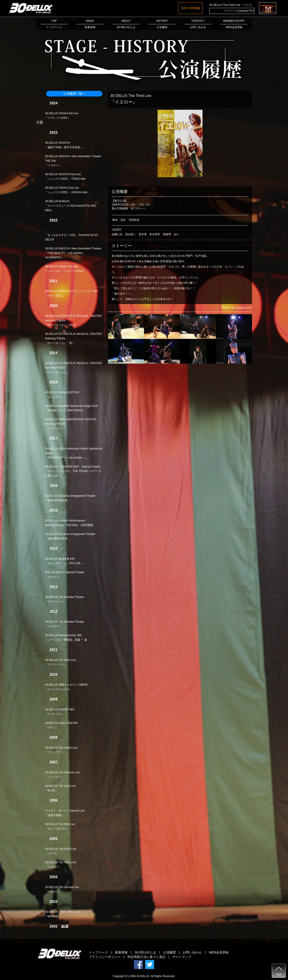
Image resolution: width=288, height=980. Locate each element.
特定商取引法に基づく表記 (146, 957)
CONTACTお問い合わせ (198, 24)
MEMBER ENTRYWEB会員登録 (234, 24)
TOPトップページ (54, 24)
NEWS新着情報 (90, 24)
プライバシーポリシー (105, 957)
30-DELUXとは (145, 952)
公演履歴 (169, 952)
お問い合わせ (192, 952)
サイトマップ (182, 957)
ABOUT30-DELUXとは (126, 24)
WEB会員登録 (219, 952)
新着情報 (121, 952)
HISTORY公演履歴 (162, 24)
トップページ (98, 952)
